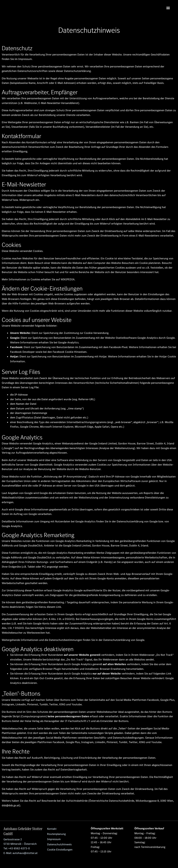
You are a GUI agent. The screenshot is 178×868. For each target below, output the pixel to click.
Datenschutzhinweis (59, 843)
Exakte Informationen (133, 715)
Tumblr (123, 741)
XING (142, 741)
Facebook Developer (22, 352)
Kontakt (52, 828)
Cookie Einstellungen (60, 849)
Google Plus (73, 741)
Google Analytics (12, 525)
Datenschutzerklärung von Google (124, 639)
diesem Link (54, 606)
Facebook (58, 741)
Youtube (156, 741)
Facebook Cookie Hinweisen (70, 352)
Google (153, 521)
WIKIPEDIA (68, 279)
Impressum (25, 59)
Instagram (87, 741)
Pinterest (112, 741)
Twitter (133, 741)
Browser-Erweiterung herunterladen (122, 668)
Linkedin (100, 741)
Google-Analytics (68, 342)
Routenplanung (56, 833)
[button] (168, 8)
